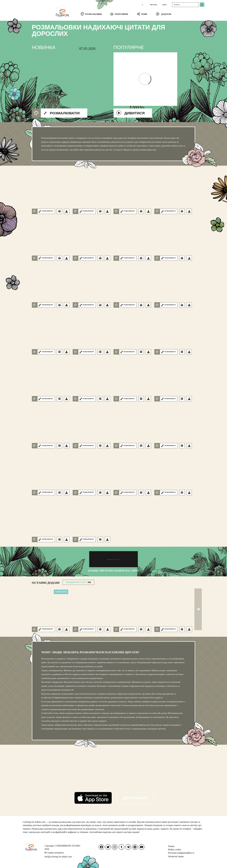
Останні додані (46, 583)
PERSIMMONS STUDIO (68, 846)
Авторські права (176, 856)
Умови (171, 846)
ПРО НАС (154, 5)
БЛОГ (165, 5)
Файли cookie (174, 849)
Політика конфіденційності (181, 853)
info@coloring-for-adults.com (58, 857)
